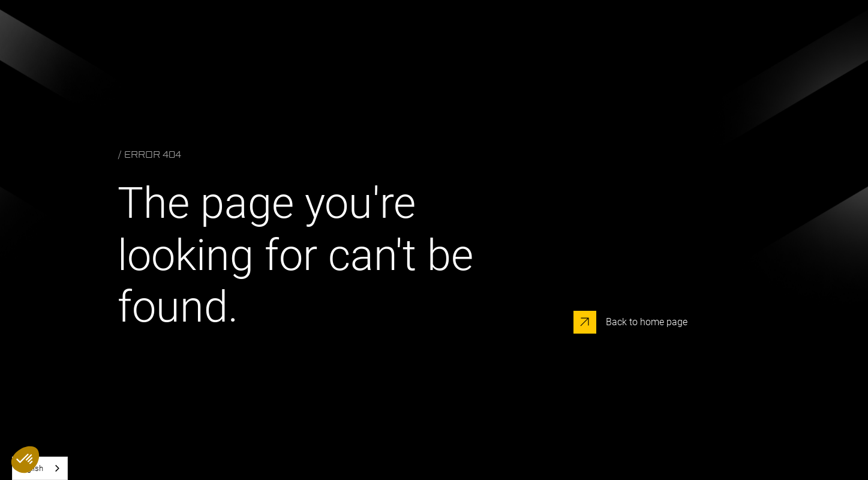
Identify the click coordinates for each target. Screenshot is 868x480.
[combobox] (40, 468)
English (31, 468)
